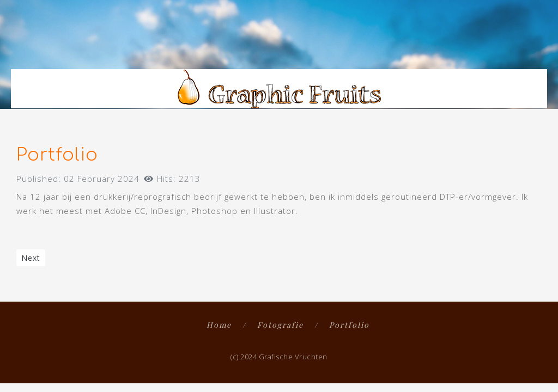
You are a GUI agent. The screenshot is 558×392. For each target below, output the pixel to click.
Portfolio (349, 325)
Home (219, 325)
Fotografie (280, 325)
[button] (537, 50)
